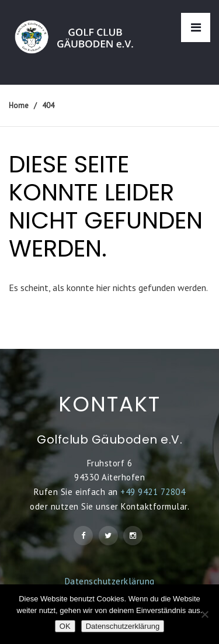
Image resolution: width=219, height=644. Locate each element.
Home (19, 105)
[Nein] (204, 614)
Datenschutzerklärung (110, 581)
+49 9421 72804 (153, 492)
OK (65, 626)
